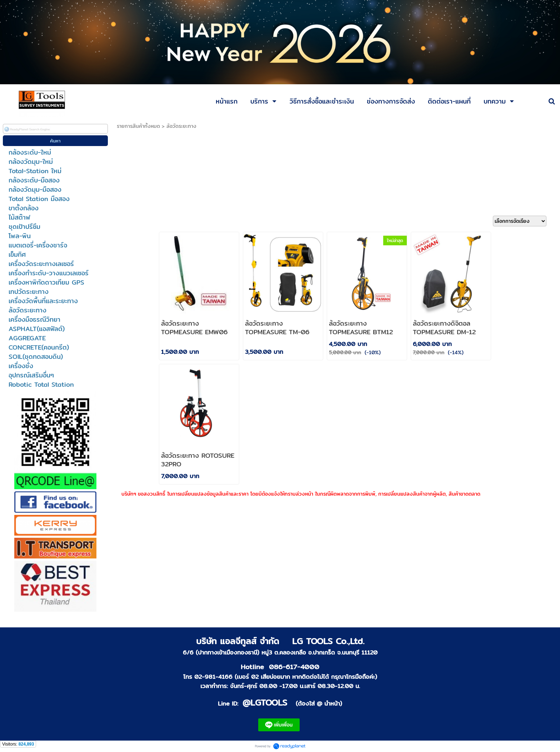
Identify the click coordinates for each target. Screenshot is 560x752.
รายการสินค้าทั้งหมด (138, 126)
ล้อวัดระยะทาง (181, 126)
